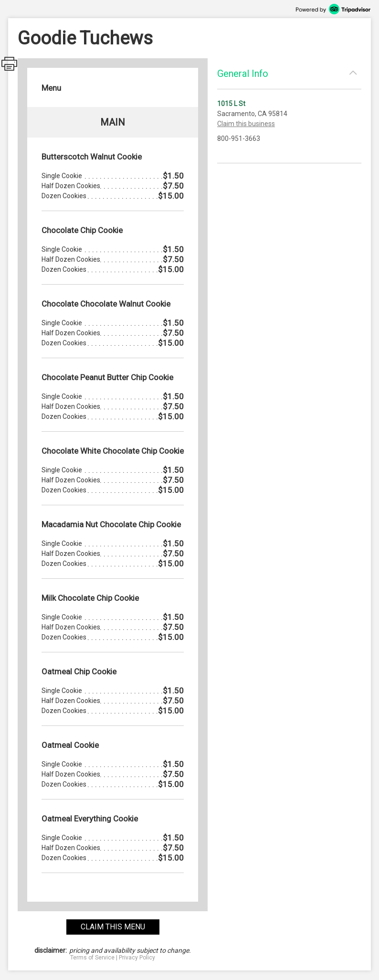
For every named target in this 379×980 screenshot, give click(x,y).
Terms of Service (92, 958)
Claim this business (246, 124)
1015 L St (231, 104)
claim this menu (113, 927)
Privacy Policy (137, 958)
